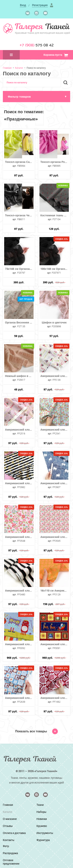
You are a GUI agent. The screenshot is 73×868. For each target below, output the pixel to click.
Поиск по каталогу (36, 68)
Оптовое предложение (11, 862)
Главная (7, 68)
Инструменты (45, 833)
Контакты (9, 840)
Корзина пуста (56, 55)
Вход (23, 5)
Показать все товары (36, 731)
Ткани (40, 805)
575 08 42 (37, 45)
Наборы (42, 812)
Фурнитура (43, 840)
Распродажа (10, 853)
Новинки (42, 819)
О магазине (10, 819)
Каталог (19, 68)
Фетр (6, 846)
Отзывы (8, 826)
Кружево (42, 826)
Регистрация (40, 5)
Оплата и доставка (14, 833)
